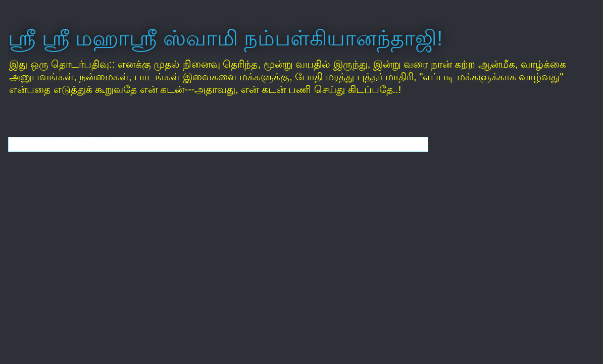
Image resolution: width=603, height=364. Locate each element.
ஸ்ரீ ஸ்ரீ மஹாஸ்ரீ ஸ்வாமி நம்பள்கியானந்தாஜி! (225, 38)
